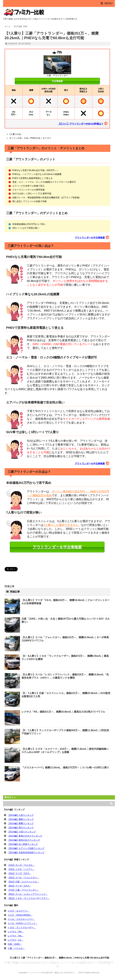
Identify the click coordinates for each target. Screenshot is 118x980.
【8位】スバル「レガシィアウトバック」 (28, 894)
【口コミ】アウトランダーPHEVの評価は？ (81, 124)
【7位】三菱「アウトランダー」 (23, 890)
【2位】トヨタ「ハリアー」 (21, 869)
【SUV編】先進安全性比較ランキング (26, 852)
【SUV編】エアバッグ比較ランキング (26, 848)
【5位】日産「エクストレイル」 (23, 882)
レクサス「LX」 (15, 940)
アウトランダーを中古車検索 (90, 238)
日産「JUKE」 (15, 944)
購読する (10, 797)
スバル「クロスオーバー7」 (21, 919)
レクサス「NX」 (16, 936)
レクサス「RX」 (16, 932)
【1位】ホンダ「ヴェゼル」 (21, 865)
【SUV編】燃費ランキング (21, 823)
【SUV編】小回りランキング (22, 832)
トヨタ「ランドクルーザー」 (22, 927)
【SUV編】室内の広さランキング (24, 840)
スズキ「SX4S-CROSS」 (20, 915)
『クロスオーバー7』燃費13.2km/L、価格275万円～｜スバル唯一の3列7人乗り (65, 768)
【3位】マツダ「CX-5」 (19, 873)
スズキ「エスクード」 (18, 911)
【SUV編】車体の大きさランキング (25, 836)
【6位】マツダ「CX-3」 (19, 886)
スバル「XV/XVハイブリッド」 (23, 923)
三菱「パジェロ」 (16, 948)
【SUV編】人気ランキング (21, 815)
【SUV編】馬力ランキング (21, 828)
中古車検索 (57, 81)
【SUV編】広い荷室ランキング (23, 844)
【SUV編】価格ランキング (21, 819)
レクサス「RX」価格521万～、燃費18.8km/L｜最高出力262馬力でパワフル (63, 712)
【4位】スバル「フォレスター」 (23, 877)
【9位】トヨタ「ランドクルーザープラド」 (29, 898)
